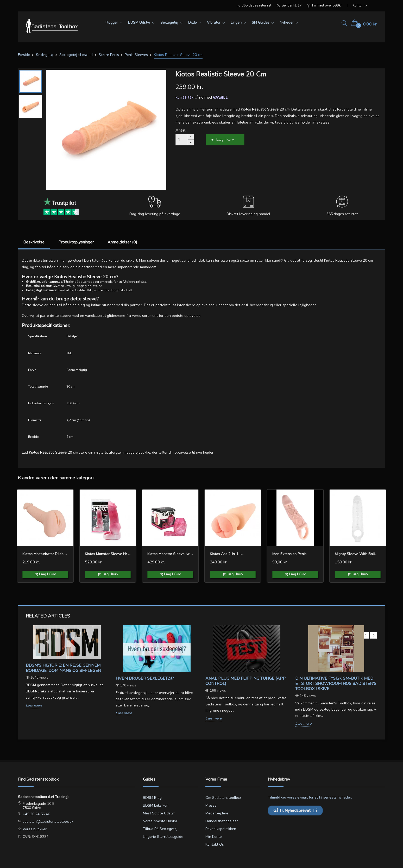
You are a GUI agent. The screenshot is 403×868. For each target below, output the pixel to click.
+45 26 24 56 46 (36, 814)
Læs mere (34, 706)
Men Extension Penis (289, 554)
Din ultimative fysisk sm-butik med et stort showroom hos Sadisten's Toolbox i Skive (336, 684)
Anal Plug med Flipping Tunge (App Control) (245, 681)
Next (373, 635)
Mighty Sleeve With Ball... (356, 554)
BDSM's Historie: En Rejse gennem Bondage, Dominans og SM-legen (63, 668)
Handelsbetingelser (222, 821)
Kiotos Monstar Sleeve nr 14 (170, 554)
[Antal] (182, 140)
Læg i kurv (225, 140)
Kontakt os (215, 844)
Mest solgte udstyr (159, 813)
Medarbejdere (217, 813)
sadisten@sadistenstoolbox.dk (48, 822)
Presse (211, 805)
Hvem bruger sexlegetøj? (145, 678)
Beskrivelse (34, 242)
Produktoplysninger (76, 242)
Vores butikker (34, 829)
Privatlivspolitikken (221, 829)
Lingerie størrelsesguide (163, 837)
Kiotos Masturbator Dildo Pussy (45, 554)
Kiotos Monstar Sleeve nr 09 (108, 554)
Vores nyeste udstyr (160, 821)
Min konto (214, 837)
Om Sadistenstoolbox (223, 798)
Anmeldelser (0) (122, 242)
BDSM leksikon (156, 805)
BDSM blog (152, 798)
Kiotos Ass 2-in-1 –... (227, 554)
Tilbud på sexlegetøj (160, 829)
